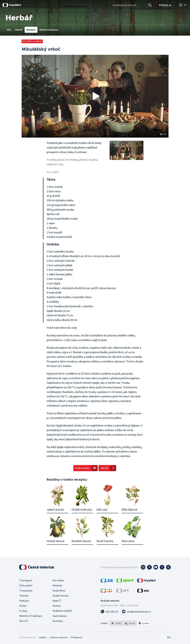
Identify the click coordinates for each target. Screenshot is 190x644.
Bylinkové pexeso (49, 30)
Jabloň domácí (55, 510)
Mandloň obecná (81, 541)
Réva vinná (128, 541)
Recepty (31, 30)
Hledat (149, 6)
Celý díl (104, 468)
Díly (9, 30)
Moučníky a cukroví (32, 41)
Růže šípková (129, 510)
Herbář (19, 30)
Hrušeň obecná (55, 541)
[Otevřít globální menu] (183, 5)
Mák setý (102, 510)
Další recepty (83, 468)
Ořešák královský (82, 510)
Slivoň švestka (105, 541)
